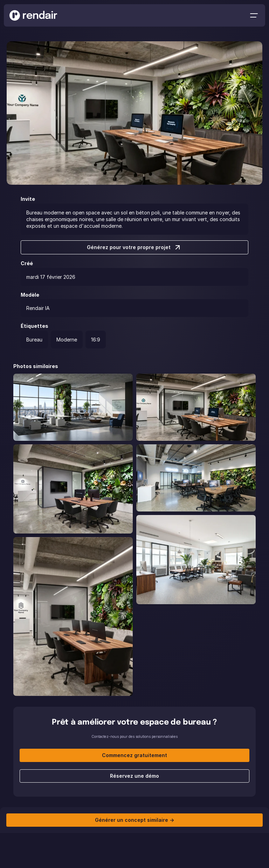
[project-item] (73, 407)
